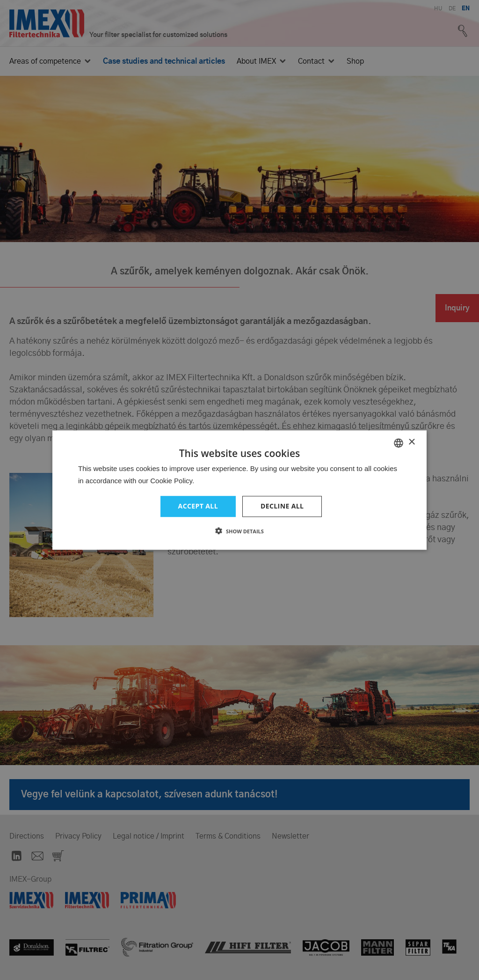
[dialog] (239, 490)
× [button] (411, 442)
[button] (239, 531)
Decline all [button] (282, 506)
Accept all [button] (198, 506)
